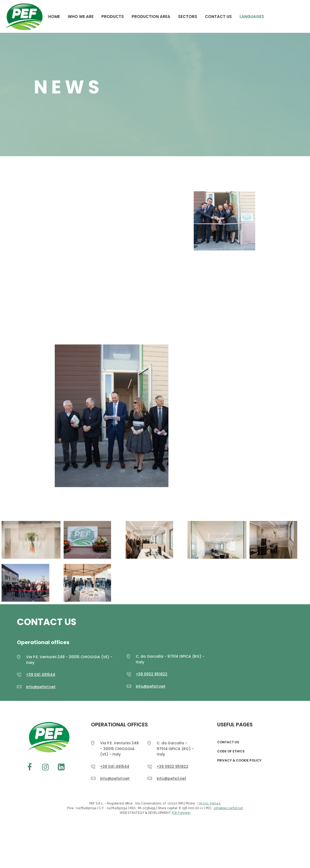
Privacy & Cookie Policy (239, 760)
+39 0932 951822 (152, 674)
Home (54, 17)
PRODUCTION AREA (151, 17)
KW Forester (181, 813)
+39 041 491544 (41, 675)
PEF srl (48, 737)
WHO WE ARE (81, 17)
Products (113, 17)
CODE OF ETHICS (231, 751)
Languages (252, 17)
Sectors (188, 17)
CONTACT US (218, 17)
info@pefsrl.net (41, 687)
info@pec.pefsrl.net (228, 808)
